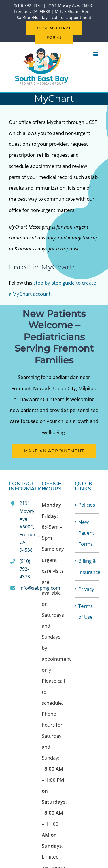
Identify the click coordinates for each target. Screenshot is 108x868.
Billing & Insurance (87, 566)
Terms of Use (86, 611)
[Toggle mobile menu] (96, 54)
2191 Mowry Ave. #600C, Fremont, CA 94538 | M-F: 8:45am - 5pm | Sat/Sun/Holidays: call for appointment (54, 11)
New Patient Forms (86, 533)
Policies (87, 505)
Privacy (86, 589)
